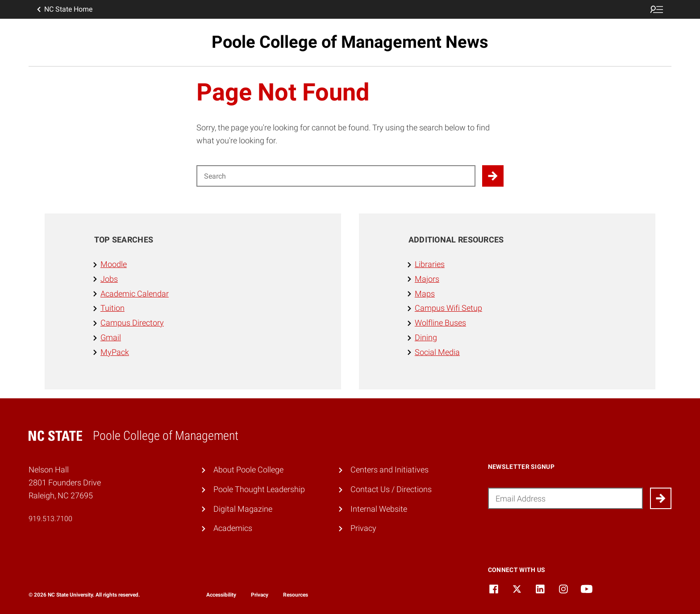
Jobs (109, 279)
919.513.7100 (50, 519)
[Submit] (661, 498)
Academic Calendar (135, 294)
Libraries (430, 264)
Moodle (114, 264)
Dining (426, 337)
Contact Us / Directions (391, 489)
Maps (425, 294)
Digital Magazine (243, 509)
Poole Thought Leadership (259, 489)
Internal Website (379, 509)
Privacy (363, 528)
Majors (427, 279)
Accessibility (221, 595)
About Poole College (248, 470)
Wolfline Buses (440, 323)
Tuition (112, 308)
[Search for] (336, 176)
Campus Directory (132, 323)
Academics (233, 528)
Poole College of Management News (350, 42)
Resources (296, 595)
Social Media (437, 352)
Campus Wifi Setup (448, 308)
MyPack (115, 352)
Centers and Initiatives (390, 470)
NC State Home (64, 9)
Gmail (111, 337)
